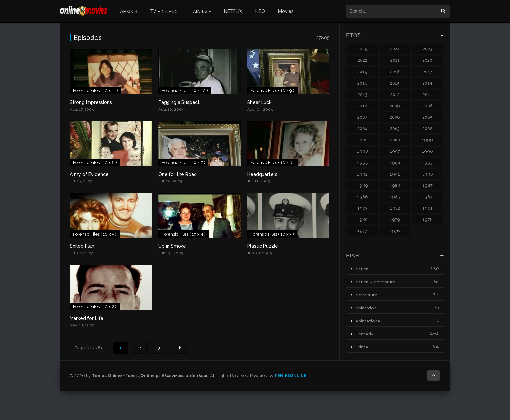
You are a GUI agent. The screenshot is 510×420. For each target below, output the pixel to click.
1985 (395, 197)
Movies (286, 11)
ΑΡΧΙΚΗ (128, 11)
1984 (427, 197)
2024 (395, 49)
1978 (428, 220)
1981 (428, 208)
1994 (395, 163)
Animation (366, 308)
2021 (395, 60)
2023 (428, 49)
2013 (362, 94)
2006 (395, 117)
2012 (395, 94)
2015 (395, 83)
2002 (427, 129)
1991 (395, 174)
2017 (428, 72)
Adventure (367, 295)
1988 (395, 185)
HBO (260, 11)
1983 (362, 208)
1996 (427, 151)
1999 (427, 140)
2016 (362, 83)
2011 (428, 94)
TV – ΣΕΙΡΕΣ (164, 11)
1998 (362, 151)
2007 (362, 117)
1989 (362, 185)
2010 (362, 106)
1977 (362, 231)
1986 (362, 197)
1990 (428, 174)
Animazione (368, 321)
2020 (427, 60)
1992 (362, 174)
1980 (362, 220)
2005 (428, 117)
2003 (395, 129)
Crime (362, 347)
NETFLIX (233, 11)
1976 (395, 231)
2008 (428, 106)
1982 (395, 208)
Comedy (364, 334)
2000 (395, 140)
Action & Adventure (376, 282)
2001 (362, 140)
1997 (395, 151)
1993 (427, 163)
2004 (362, 129)
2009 (395, 106)
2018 (395, 72)
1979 (395, 220)
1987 (428, 185)
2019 (362, 72)
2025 (362, 49)
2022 (362, 60)
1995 (362, 163)
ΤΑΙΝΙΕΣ (199, 11)
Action (362, 269)
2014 (427, 83)
